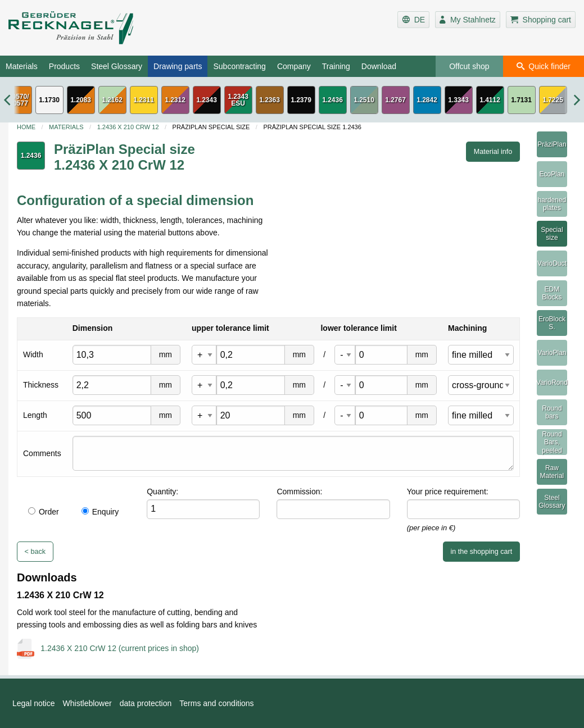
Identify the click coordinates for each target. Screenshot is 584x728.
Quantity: (162, 492)
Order (44, 512)
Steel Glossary (117, 66)
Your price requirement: (448, 492)
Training (336, 66)
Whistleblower (87, 703)
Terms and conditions (216, 703)
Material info (493, 152)
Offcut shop (469, 66)
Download (379, 66)
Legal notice (34, 703)
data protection (146, 703)
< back (35, 552)
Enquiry (100, 512)
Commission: (299, 492)
